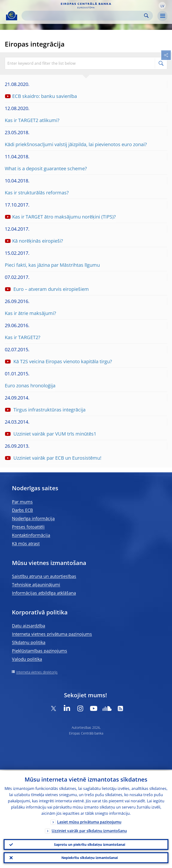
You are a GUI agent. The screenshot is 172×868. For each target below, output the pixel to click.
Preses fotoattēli (28, 527)
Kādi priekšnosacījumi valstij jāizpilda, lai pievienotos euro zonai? (76, 144)
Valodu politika (27, 659)
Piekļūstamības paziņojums (40, 651)
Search (146, 16)
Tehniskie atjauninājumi (36, 585)
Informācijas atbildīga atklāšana (44, 593)
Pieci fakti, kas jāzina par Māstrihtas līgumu (52, 265)
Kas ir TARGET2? (23, 337)
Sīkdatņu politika (29, 642)
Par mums (22, 502)
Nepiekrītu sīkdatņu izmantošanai (90, 857)
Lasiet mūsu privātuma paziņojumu (89, 821)
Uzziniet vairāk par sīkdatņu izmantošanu (89, 830)
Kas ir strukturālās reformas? (37, 193)
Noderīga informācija (33, 518)
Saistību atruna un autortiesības (44, 576)
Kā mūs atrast (26, 543)
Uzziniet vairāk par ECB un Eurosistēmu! (57, 458)
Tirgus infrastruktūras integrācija (49, 410)
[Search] (83, 16)
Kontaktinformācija (31, 535)
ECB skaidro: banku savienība (45, 96)
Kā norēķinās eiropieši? (38, 241)
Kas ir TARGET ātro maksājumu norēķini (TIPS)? (64, 217)
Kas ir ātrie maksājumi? (30, 313)
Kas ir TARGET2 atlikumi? (32, 120)
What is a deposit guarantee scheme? (46, 168)
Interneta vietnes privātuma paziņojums (52, 634)
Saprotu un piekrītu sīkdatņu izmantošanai (90, 844)
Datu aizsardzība (29, 626)
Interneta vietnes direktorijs (37, 672)
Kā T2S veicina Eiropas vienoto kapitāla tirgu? (62, 361)
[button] (162, 5)
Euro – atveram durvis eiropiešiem (51, 289)
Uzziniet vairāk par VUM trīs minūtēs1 (54, 434)
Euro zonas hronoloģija (30, 386)
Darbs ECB (22, 510)
